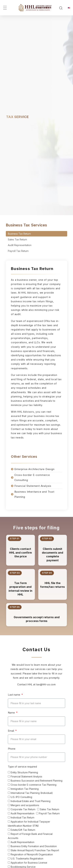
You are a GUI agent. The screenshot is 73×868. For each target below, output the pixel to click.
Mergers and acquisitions (25, 805)
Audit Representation (20, 245)
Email (11, 731)
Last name (14, 695)
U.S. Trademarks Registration (27, 859)
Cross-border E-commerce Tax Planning (34, 785)
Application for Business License (29, 863)
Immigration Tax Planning (25, 789)
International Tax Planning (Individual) (32, 793)
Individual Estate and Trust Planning (31, 801)
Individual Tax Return (23, 818)
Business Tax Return (19, 234)
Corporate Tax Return (23, 809)
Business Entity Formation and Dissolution (34, 846)
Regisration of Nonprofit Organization (32, 854)
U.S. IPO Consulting (21, 797)
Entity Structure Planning (24, 772)
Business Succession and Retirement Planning (37, 781)
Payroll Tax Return (18, 251)
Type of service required (22, 767)
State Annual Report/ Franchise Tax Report (35, 850)
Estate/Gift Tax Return (23, 830)
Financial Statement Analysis (26, 777)
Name (12, 713)
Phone (12, 749)
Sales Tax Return (17, 239)
